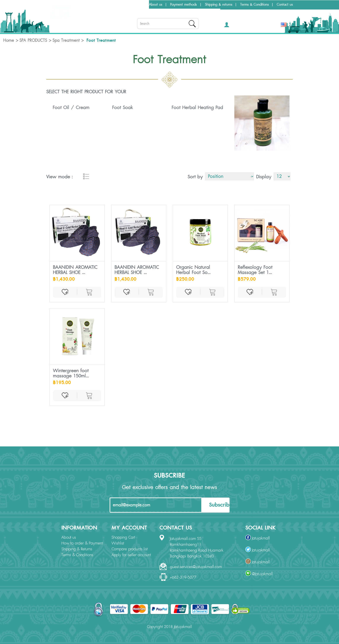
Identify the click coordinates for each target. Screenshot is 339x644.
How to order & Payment (82, 543)
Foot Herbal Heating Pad (197, 108)
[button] (233, 26)
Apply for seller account (131, 555)
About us (156, 5)
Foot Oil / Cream (71, 108)
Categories (61, 27)
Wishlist (118, 543)
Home (9, 40)
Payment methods (183, 5)
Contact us (285, 5)
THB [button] (272, 26)
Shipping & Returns (77, 549)
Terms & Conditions (254, 5)
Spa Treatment (66, 40)
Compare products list (130, 549)
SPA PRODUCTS (33, 40)
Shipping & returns (219, 5)
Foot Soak (123, 108)
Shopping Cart (123, 538)
